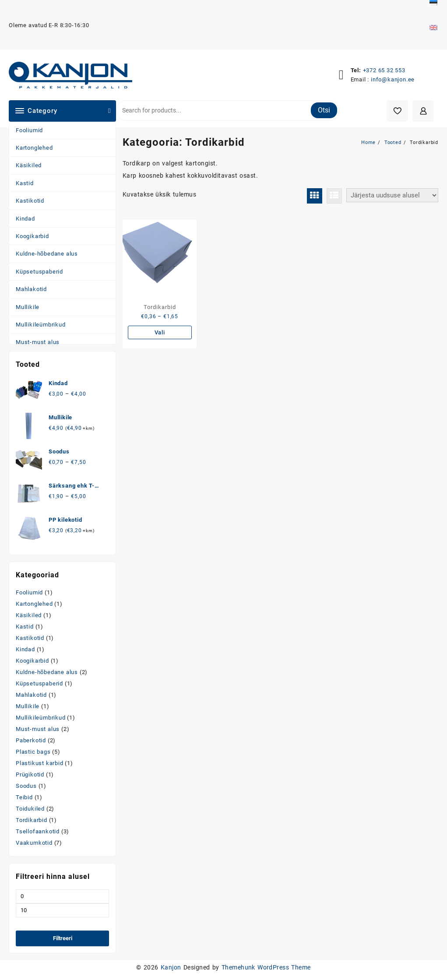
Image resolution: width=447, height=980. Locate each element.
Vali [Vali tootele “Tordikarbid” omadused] (160, 332)
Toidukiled (30, 809)
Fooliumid (29, 130)
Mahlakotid (31, 289)
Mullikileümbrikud (41, 325)
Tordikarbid (32, 820)
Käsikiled (29, 165)
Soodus (26, 786)
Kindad (25, 219)
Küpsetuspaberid (39, 272)
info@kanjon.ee (393, 79)
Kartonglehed (34, 148)
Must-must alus (38, 342)
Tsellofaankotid (38, 831)
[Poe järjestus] (392, 195)
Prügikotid (30, 775)
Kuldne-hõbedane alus (47, 254)
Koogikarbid (32, 236)
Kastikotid (30, 201)
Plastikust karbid (40, 763)
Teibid (24, 797)
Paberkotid (31, 740)
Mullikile (28, 307)
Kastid (25, 183)
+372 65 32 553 (384, 70)
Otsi (324, 110)
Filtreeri (63, 938)
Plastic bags (33, 752)
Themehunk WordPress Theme (266, 967)
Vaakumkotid (34, 843)
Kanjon (171, 967)
